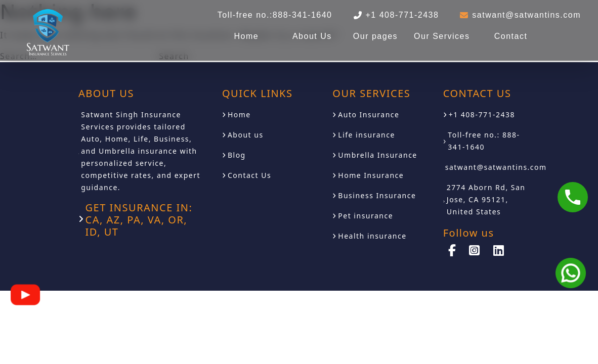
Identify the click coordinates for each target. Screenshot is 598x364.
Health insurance (372, 236)
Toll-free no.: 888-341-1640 (484, 141)
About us (246, 135)
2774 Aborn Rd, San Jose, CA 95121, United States (486, 199)
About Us (312, 36)
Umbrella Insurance (377, 155)
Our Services (442, 36)
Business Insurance (377, 195)
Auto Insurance (369, 115)
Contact (511, 36)
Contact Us (249, 175)
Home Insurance (371, 175)
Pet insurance (366, 216)
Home (246, 36)
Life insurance (367, 135)
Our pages (375, 36)
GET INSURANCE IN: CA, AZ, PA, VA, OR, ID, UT (139, 220)
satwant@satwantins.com (496, 167)
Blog (237, 155)
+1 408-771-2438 (482, 115)
